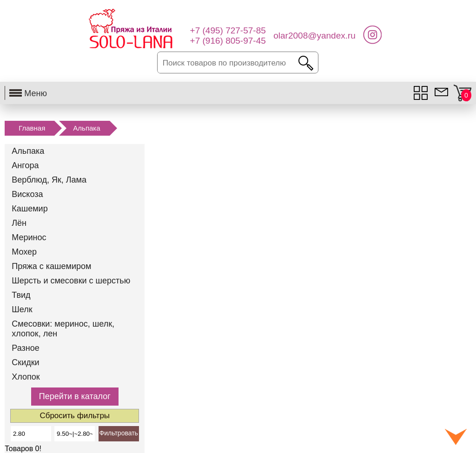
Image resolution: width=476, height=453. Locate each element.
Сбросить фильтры (75, 416)
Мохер (24, 252)
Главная (32, 128)
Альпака (86, 128)
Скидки (25, 362)
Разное (25, 348)
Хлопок (26, 377)
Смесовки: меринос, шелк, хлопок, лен (63, 329)
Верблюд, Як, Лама (49, 180)
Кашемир (30, 209)
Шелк (22, 309)
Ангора (25, 165)
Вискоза (27, 194)
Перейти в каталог (75, 396)
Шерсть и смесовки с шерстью (71, 281)
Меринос (29, 237)
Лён (19, 223)
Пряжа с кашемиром (51, 266)
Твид (21, 295)
